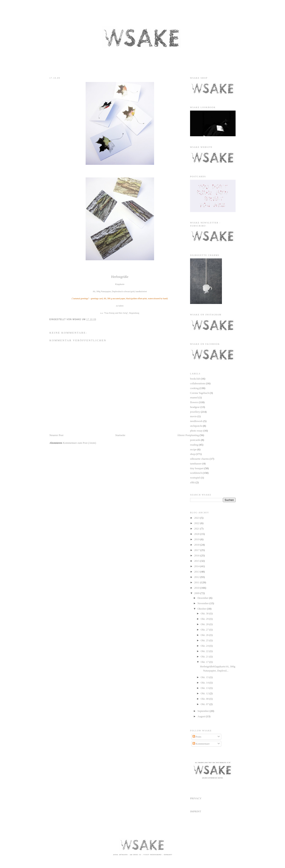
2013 (197, 572)
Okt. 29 (205, 619)
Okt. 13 (205, 688)
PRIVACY (196, 798)
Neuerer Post (56, 435)
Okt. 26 (205, 635)
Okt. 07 (205, 704)
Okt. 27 (205, 630)
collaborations (198, 383)
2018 (197, 545)
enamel (194, 397)
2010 (197, 588)
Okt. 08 (205, 699)
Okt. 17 (205, 662)
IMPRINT (196, 811)
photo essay (196, 431)
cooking (194, 388)
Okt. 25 (205, 640)
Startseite (120, 435)
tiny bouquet (197, 468)
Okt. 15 (205, 677)
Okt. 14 (205, 683)
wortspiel (195, 478)
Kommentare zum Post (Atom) (80, 443)
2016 (197, 555)
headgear (195, 407)
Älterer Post (184, 435)
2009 (197, 593)
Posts (197, 737)
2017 (197, 550)
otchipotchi (196, 426)
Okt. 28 (205, 624)
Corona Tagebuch (200, 393)
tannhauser (196, 464)
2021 (197, 529)
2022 (197, 523)
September (204, 711)
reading (194, 445)
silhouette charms (199, 459)
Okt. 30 (205, 613)
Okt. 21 (205, 656)
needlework (196, 421)
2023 (197, 518)
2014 (197, 566)
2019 (197, 539)
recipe (193, 449)
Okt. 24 (205, 646)
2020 (197, 534)
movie (193, 416)
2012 (197, 577)
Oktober (202, 609)
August (202, 716)
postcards (195, 440)
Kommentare (201, 744)
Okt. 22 (205, 651)
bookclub (195, 379)
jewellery (195, 412)
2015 (197, 561)
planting (195, 435)
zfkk (192, 482)
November (204, 603)
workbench (196, 473)
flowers (194, 402)
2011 (197, 582)
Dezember (203, 598)
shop (193, 454)
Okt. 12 (205, 693)
